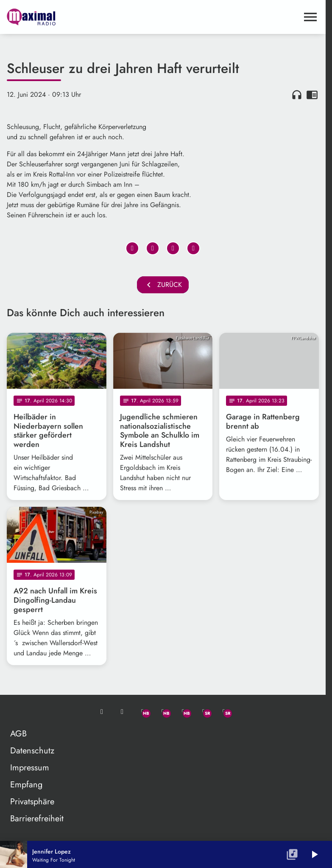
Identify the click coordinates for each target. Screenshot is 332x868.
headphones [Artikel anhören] (297, 95)
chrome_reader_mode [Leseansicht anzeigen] (312, 95)
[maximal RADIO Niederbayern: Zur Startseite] (85, 17)
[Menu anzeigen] (310, 17)
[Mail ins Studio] (102, 712)
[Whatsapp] (142, 712)
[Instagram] (183, 712)
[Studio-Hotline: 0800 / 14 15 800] (122, 712)
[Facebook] (163, 712)
